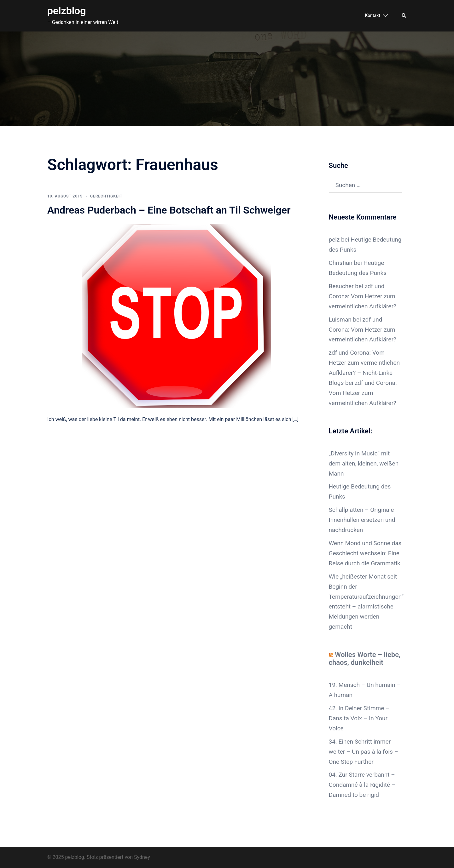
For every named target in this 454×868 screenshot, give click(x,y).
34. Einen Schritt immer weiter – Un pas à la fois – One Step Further (364, 752)
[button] (404, 16)
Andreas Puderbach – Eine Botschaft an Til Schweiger (169, 210)
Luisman (340, 320)
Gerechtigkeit (106, 196)
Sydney (142, 857)
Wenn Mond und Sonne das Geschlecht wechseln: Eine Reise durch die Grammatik (365, 553)
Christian (341, 263)
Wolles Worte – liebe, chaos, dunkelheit (365, 659)
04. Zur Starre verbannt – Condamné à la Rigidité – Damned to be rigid (362, 785)
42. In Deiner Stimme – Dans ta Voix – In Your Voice (359, 718)
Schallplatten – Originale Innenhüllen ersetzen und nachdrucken (362, 520)
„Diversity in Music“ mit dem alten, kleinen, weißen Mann (364, 463)
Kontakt (373, 15)
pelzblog (67, 11)
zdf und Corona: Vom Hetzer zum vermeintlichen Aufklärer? (363, 296)
